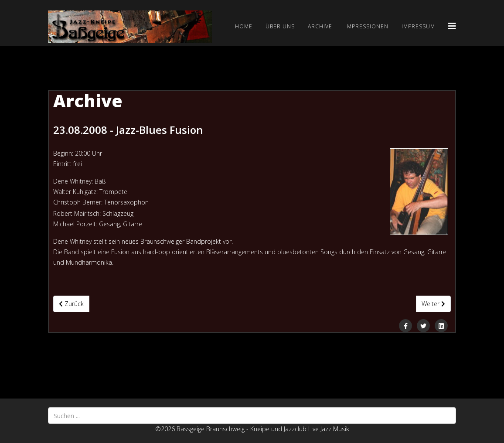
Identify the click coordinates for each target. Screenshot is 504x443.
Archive (320, 26)
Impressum (418, 26)
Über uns (280, 26)
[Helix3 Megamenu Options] (452, 26)
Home (244, 26)
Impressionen (367, 26)
